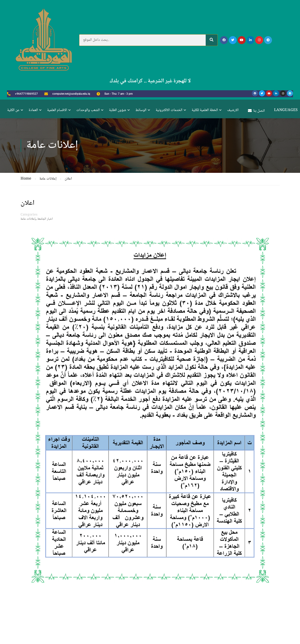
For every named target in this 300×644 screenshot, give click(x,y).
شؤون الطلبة (118, 110)
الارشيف (233, 110)
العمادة (33, 110)
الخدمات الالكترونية (169, 110)
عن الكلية (13, 110)
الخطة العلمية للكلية (205, 110)
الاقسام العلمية (57, 110)
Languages (286, 110)
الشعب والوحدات (88, 110)
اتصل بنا (256, 111)
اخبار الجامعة (45, 219)
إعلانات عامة (28, 219)
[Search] (212, 40)
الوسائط (141, 110)
